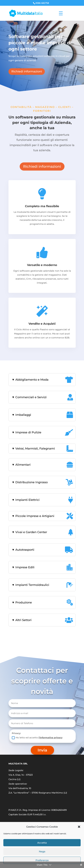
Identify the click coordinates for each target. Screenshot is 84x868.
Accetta (42, 843)
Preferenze (42, 860)
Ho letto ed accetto (37, 738)
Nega (42, 851)
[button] (79, 827)
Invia (42, 750)
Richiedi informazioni (27, 71)
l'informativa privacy (50, 738)
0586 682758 (42, 3)
